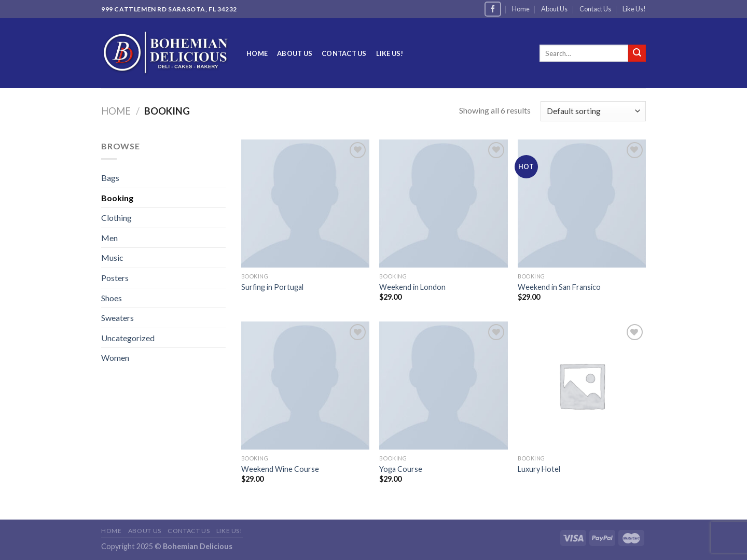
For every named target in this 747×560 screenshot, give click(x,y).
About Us (554, 9)
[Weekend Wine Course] (305, 386)
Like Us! (634, 9)
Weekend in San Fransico (559, 287)
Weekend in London (412, 287)
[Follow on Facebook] (493, 9)
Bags (110, 178)
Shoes (112, 298)
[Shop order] (593, 111)
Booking (117, 198)
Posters (115, 278)
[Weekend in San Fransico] (582, 204)
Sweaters (117, 318)
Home (521, 9)
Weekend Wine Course (280, 469)
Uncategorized (128, 338)
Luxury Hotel (539, 469)
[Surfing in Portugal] (305, 204)
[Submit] (637, 53)
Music (112, 257)
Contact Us (595, 9)
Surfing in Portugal (272, 287)
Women (115, 358)
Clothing (116, 218)
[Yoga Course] (443, 386)
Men (109, 238)
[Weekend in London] (443, 204)
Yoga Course (401, 469)
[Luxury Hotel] (582, 386)
